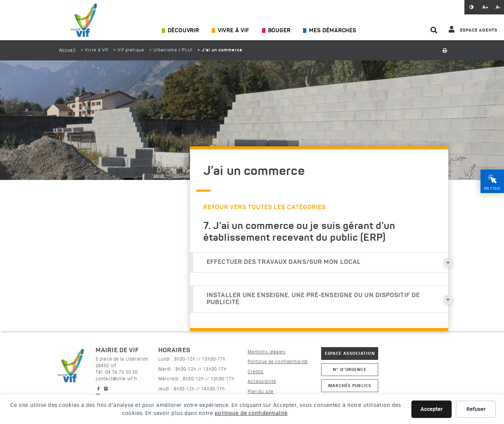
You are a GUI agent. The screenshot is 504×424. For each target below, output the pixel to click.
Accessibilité (262, 382)
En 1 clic (492, 189)
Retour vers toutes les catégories (265, 207)
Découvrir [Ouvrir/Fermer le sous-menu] (183, 31)
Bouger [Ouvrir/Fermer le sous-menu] (279, 31)
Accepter (432, 409)
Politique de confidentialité (278, 362)
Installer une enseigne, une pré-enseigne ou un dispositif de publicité (327, 299)
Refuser (476, 409)
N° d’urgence (349, 369)
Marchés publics (350, 386)
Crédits (256, 372)
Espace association (350, 353)
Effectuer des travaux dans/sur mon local (327, 263)
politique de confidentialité (251, 413)
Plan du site (261, 392)
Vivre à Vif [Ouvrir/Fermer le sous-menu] (234, 31)
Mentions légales (267, 352)
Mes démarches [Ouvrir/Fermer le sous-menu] (333, 31)
